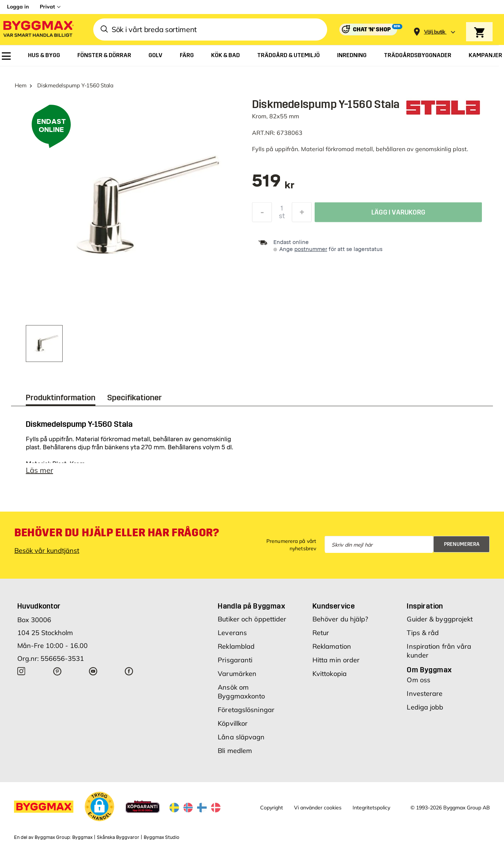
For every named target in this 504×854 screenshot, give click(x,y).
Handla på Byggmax (251, 606)
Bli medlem (235, 751)
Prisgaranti (235, 660)
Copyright (272, 808)
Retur (321, 633)
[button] (99, 806)
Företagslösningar (246, 710)
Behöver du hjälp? (340, 619)
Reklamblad (236, 646)
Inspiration (425, 606)
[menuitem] (6, 56)
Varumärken (237, 674)
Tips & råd (423, 633)
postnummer (311, 249)
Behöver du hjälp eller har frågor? (117, 533)
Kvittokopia (330, 674)
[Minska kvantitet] (262, 214)
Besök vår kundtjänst (47, 550)
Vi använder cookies (318, 808)
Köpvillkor (233, 723)
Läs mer (39, 470)
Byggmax (82, 837)
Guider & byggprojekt (440, 619)
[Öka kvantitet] (302, 214)
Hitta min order (336, 660)
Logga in (18, 7)
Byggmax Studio (162, 837)
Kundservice (334, 606)
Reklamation (332, 646)
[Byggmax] (38, 30)
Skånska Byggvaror (118, 837)
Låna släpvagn (241, 737)
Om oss (419, 680)
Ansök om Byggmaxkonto (241, 692)
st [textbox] (282, 218)
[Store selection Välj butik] (435, 32)
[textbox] (273, 184)
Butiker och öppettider (252, 619)
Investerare (425, 693)
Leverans (232, 633)
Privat (47, 7)
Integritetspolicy (371, 808)
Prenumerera (462, 544)
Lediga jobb (425, 707)
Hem (20, 85)
